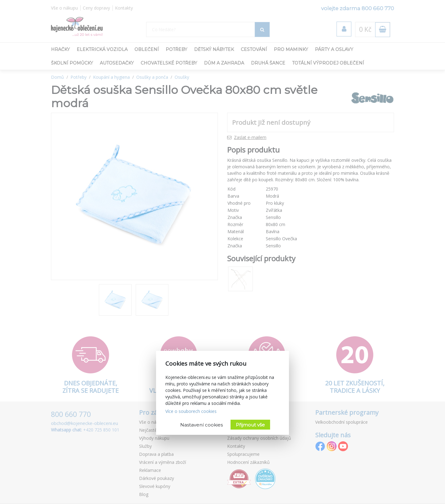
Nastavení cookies (201, 425)
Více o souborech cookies (191, 411)
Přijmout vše (250, 425)
